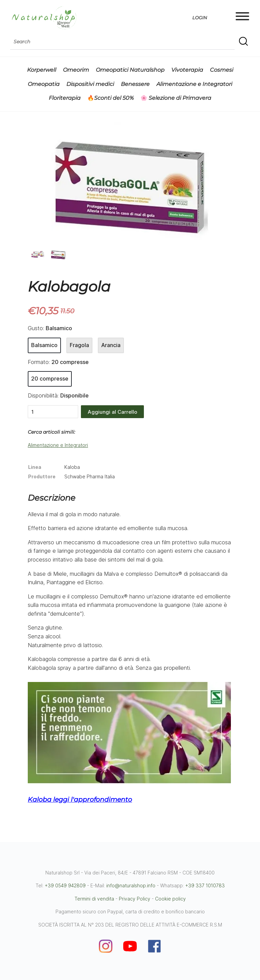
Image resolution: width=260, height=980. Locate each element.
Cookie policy (170, 899)
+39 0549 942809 (65, 885)
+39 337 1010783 (205, 885)
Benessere (135, 84)
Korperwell (42, 70)
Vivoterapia (187, 70)
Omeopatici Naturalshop (130, 70)
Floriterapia (65, 98)
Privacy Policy (135, 899)
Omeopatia (44, 84)
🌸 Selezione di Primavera (176, 98)
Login (200, 18)
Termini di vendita (94, 899)
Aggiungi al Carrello (112, 412)
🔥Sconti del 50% (111, 98)
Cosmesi (222, 70)
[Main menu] (242, 18)
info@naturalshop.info (131, 885)
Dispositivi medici (90, 84)
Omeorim (76, 70)
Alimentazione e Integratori (194, 84)
